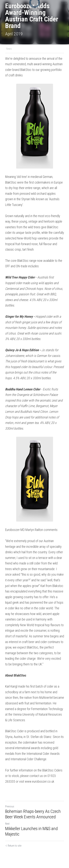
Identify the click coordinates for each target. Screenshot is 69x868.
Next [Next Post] (7, 824)
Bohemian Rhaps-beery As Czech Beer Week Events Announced (33, 814)
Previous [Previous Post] (10, 806)
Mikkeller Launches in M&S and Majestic (31, 831)
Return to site (13, 846)
